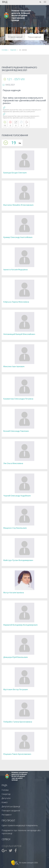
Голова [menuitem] (5, 790)
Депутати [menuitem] (6, 798)
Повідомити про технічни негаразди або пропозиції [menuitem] (21, 832)
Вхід (5, 2)
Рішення (13, 50)
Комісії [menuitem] (5, 802)
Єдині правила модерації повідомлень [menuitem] (20, 825)
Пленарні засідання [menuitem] (11, 811)
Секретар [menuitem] (6, 794)
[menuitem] (4, 851)
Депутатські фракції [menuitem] (11, 806)
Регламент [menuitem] (7, 815)
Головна (5, 50)
